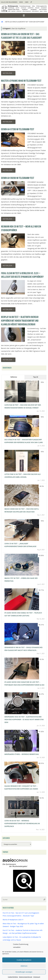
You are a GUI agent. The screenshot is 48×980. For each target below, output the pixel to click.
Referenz (14, 377)
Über (27, 2)
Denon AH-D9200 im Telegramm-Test (18, 178)
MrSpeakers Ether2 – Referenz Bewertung (22, 754)
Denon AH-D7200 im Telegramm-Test (18, 129)
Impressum (37, 977)
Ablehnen (24, 966)
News (21, 2)
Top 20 (36, 377)
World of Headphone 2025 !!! (13, 920)
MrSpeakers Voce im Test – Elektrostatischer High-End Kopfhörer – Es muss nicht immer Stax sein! (24, 720)
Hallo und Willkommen (9, 2)
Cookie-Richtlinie (13, 977)
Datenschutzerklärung (26, 977)
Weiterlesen (9, 73)
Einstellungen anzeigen (24, 972)
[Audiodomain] (15, 867)
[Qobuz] (24, 892)
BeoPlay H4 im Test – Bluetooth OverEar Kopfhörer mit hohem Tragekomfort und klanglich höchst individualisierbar (20, 321)
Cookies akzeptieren (24, 960)
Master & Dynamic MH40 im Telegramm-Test (21, 81)
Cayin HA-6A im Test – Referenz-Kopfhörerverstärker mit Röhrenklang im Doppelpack (22, 823)
